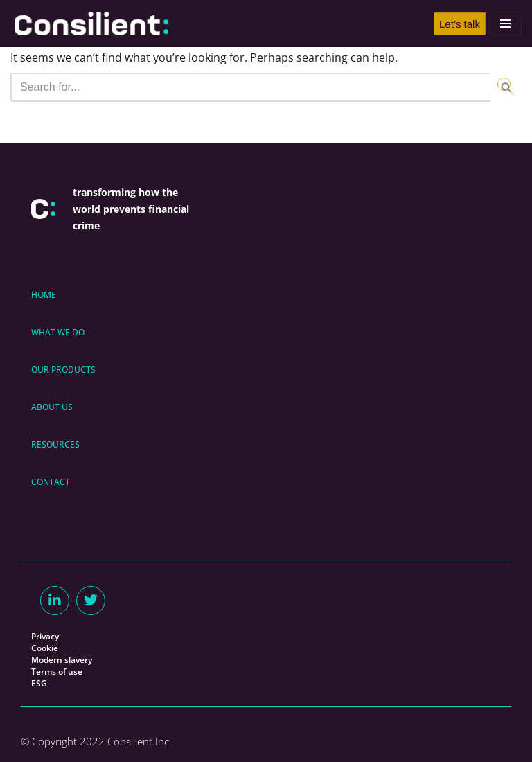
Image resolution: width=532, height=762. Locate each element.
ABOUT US (52, 407)
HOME (44, 295)
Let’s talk (460, 24)
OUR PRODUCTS (63, 370)
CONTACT (51, 482)
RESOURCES (55, 444)
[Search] (250, 87)
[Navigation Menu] (505, 24)
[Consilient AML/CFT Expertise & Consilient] (91, 24)
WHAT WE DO (58, 332)
